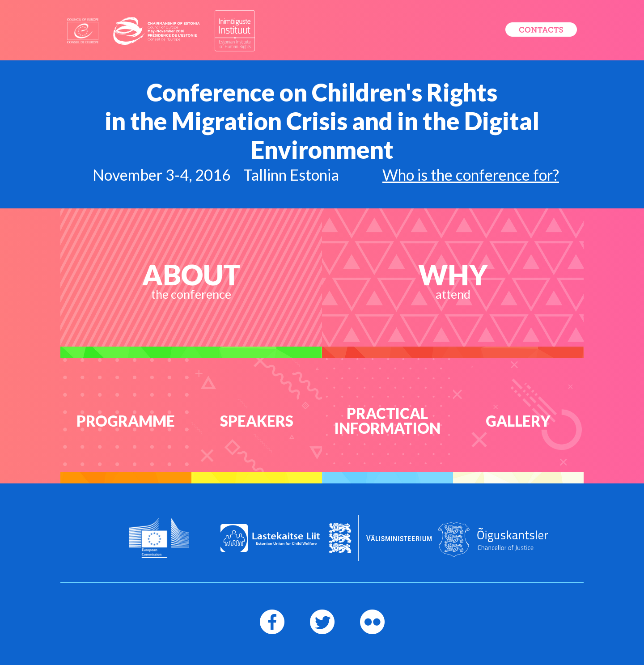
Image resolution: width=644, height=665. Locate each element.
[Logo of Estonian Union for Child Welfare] (270, 538)
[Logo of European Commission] (159, 538)
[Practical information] (388, 421)
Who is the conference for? (471, 175)
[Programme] (126, 421)
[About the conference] (191, 283)
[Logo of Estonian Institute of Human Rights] (235, 31)
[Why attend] (453, 283)
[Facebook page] (272, 622)
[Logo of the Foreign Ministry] (380, 538)
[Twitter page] (322, 622)
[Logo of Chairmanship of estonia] (157, 31)
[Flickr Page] (372, 622)
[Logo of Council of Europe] (83, 31)
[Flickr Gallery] (519, 421)
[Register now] (541, 30)
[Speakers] (257, 421)
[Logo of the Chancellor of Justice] (493, 540)
